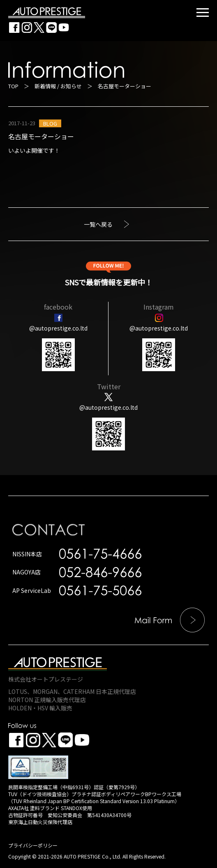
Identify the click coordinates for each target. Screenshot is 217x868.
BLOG (50, 123)
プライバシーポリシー (33, 845)
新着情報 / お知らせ (58, 86)
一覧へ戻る (98, 224)
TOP (13, 86)
